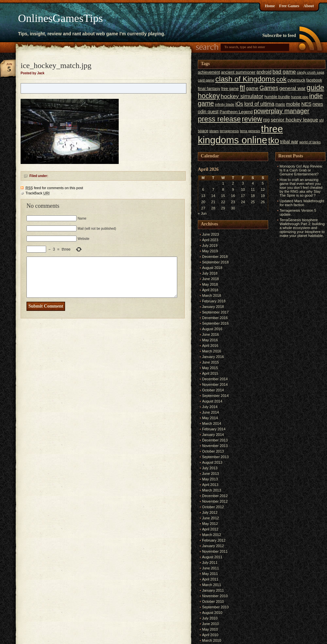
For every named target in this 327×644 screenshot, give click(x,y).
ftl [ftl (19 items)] (242, 88)
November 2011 (215, 551)
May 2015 (210, 368)
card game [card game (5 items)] (206, 80)
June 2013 (210, 474)
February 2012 (214, 540)
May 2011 (210, 574)
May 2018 (210, 284)
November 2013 (215, 446)
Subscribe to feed (279, 36)
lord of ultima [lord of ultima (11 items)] (259, 104)
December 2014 (215, 379)
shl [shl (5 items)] (321, 120)
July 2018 (210, 273)
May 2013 (210, 479)
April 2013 (210, 485)
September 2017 (215, 312)
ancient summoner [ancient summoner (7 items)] (238, 72)
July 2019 (210, 245)
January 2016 (213, 357)
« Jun (202, 213)
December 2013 (215, 440)
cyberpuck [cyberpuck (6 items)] (296, 80)
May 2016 (210, 340)
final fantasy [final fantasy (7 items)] (209, 89)
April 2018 (210, 290)
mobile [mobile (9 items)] (293, 104)
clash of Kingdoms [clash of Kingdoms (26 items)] (245, 79)
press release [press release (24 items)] (219, 119)
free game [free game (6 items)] (230, 89)
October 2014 (213, 390)
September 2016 (215, 323)
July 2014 (210, 407)
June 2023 (210, 234)
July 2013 (210, 468)
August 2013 (212, 462)
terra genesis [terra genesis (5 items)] (250, 131)
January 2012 (213, 546)
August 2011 (212, 557)
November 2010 (215, 596)
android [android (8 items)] (264, 72)
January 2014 (213, 435)
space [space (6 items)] (203, 131)
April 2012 (210, 529)
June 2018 (210, 279)
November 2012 (215, 501)
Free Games (289, 6)
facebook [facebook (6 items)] (314, 80)
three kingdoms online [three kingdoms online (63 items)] (240, 134)
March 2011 (212, 585)
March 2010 (212, 640)
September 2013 (215, 457)
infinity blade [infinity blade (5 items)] (224, 104)
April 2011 (210, 579)
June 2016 (210, 334)
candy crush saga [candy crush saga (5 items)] (311, 72)
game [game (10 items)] (252, 88)
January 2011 (213, 590)
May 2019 (210, 251)
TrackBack (38, 193)
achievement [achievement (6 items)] (209, 72)
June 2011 (210, 568)
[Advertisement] (295, 337)
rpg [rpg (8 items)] (267, 120)
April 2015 (210, 373)
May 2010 (210, 629)
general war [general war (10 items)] (292, 88)
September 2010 (215, 607)
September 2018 (215, 262)
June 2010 (210, 624)
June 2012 (210, 518)
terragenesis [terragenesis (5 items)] (229, 131)
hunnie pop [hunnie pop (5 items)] (300, 97)
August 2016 (212, 329)
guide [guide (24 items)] (316, 88)
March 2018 (212, 295)
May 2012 (210, 524)
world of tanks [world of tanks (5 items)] (310, 142)
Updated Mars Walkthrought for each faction (302, 203)
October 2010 (213, 601)
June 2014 (210, 412)
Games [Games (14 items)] (269, 88)
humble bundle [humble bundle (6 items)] (277, 97)
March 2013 (212, 490)
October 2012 (213, 507)
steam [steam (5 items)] (214, 131)
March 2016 (212, 351)
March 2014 (212, 423)
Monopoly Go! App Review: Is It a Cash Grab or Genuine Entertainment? (301, 170)
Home (270, 6)
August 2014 (212, 401)
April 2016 (210, 346)
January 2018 (213, 307)
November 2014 (215, 385)
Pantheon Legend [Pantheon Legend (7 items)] (236, 112)
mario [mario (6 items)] (280, 104)
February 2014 (214, 429)
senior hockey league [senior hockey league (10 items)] (294, 120)
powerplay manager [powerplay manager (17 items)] (282, 111)
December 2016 (215, 318)
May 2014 (210, 418)
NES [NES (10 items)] (306, 104)
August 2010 (212, 613)
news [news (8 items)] (318, 104)
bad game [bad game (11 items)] (284, 72)
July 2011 (210, 563)
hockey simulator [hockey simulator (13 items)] (242, 96)
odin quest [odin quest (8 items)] (208, 112)
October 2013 (213, 451)
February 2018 (214, 301)
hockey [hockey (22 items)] (209, 96)
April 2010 (210, 635)
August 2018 (212, 268)
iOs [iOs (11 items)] (239, 104)
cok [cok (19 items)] (281, 79)
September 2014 (215, 396)
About (309, 6)
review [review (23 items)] (252, 119)
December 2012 (215, 496)
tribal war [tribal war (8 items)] (289, 142)
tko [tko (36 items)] (274, 140)
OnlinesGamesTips (60, 18)
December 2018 (215, 257)
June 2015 (210, 362)
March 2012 (212, 535)
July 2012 (210, 512)
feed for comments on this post (54, 188)
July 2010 (210, 618)
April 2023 (210, 240)
